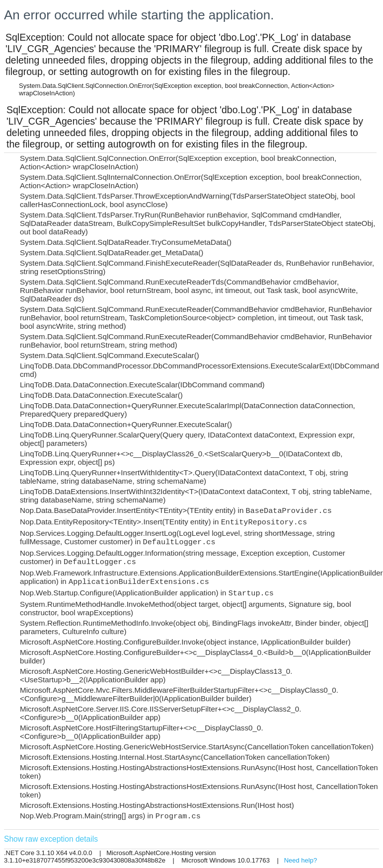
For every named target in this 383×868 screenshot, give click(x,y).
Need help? (301, 860)
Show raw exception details (51, 839)
